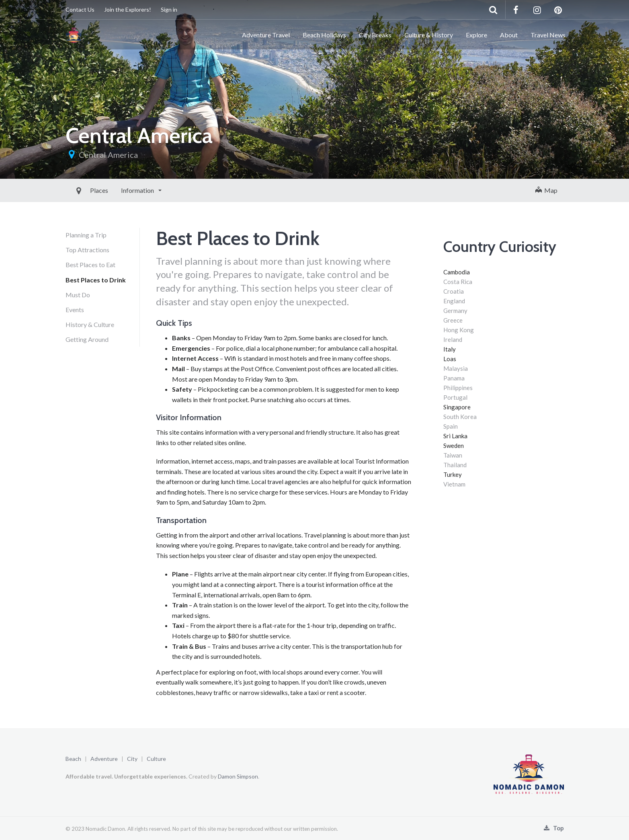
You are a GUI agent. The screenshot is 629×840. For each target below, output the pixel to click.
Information (120, 190)
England (454, 301)
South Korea (460, 417)
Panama (454, 378)
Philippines (458, 388)
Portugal (455, 397)
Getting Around (87, 339)
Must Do (78, 295)
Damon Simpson (238, 776)
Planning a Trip (86, 235)
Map (546, 190)
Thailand (455, 465)
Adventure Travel (266, 35)
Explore (476, 35)
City (132, 759)
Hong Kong (459, 330)
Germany (455, 311)
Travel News (548, 35)
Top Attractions (87, 250)
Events (75, 310)
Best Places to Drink (96, 280)
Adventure (104, 759)
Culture (156, 759)
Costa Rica (458, 282)
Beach (73, 759)
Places (81, 190)
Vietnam (454, 484)
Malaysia (456, 368)
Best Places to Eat (90, 265)
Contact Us (80, 9)
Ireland (453, 339)
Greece (453, 320)
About (509, 35)
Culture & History (429, 35)
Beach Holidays (324, 35)
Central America (108, 155)
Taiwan (453, 455)
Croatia (454, 291)
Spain (451, 426)
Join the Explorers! (128, 9)
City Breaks (375, 35)
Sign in (169, 9)
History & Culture (90, 324)
